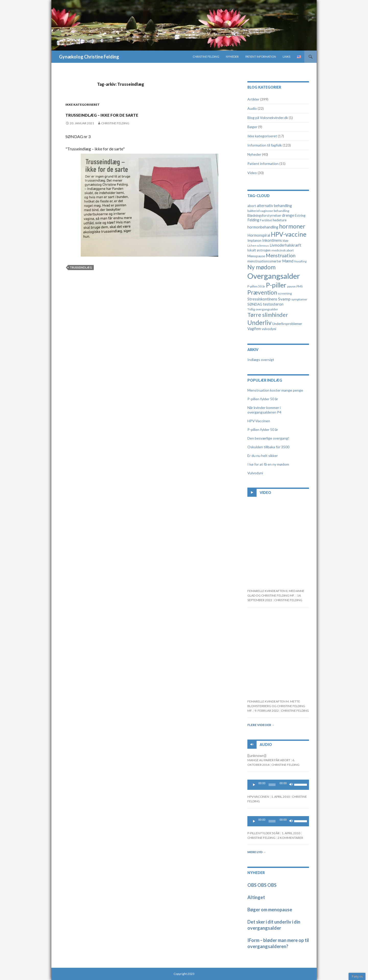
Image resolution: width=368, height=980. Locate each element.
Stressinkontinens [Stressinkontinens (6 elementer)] (262, 299)
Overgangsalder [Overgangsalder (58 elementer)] (274, 276)
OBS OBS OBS (262, 885)
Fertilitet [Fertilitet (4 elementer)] (266, 220)
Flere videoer (261, 725)
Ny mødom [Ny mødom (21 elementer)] (261, 267)
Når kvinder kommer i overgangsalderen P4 (264, 410)
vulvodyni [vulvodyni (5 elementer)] (269, 329)
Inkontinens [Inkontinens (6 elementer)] (272, 240)
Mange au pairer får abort (269, 760)
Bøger (252, 127)
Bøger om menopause (270, 910)
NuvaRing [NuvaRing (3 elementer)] (300, 261)
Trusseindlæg (81, 277)
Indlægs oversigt (261, 360)
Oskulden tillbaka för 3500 (268, 447)
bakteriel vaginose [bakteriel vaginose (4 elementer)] (260, 211)
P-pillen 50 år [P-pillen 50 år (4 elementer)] (256, 286)
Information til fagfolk (265, 145)
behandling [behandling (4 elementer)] (281, 211)
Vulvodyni (255, 473)
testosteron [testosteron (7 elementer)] (273, 304)
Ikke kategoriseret (83, 105)
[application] (278, 785)
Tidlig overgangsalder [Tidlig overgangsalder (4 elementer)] (263, 309)
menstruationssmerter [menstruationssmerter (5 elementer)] (264, 261)
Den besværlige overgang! (268, 438)
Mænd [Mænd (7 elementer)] (288, 261)
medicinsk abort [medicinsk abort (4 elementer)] (283, 250)
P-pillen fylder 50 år (263, 399)
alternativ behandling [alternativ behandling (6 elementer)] (274, 206)
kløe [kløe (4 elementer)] (286, 241)
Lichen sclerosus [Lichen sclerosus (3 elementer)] (258, 245)
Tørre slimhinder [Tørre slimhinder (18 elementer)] (268, 315)
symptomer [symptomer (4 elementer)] (299, 299)
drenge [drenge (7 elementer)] (288, 215)
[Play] (254, 785)
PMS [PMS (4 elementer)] (300, 286)
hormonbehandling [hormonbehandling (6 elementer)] (263, 227)
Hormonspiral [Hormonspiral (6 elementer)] (259, 235)
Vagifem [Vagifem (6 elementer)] (254, 329)
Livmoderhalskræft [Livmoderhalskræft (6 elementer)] (285, 245)
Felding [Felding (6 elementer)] (253, 220)
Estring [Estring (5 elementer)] (300, 215)
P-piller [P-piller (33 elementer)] (276, 285)
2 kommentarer (290, 838)
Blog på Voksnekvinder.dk (268, 118)
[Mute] (291, 785)
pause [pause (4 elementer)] (291, 286)
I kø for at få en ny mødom (268, 464)
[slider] (272, 785)
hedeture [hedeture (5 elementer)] (280, 220)
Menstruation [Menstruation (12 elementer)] (281, 255)
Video (252, 173)
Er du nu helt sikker (263, 456)
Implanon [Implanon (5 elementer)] (254, 240)
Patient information (261, 57)
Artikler (253, 99)
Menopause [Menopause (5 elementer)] (256, 256)
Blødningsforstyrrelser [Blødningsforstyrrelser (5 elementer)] (264, 215)
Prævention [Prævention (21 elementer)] (262, 292)
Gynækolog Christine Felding (89, 57)
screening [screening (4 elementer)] (285, 293)
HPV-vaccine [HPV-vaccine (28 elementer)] (289, 234)
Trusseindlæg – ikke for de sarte (126, 118)
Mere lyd (257, 852)
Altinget (256, 897)
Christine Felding (206, 57)
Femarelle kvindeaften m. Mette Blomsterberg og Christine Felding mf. (276, 706)
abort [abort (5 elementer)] (252, 206)
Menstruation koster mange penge (275, 390)
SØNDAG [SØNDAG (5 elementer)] (255, 304)
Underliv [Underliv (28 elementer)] (259, 323)
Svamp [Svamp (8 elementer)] (284, 299)
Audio (252, 108)
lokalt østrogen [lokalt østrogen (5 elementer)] (259, 250)
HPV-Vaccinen (259, 421)
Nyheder (232, 57)
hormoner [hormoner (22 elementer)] (292, 226)
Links (286, 57)
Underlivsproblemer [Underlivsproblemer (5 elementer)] (287, 324)
